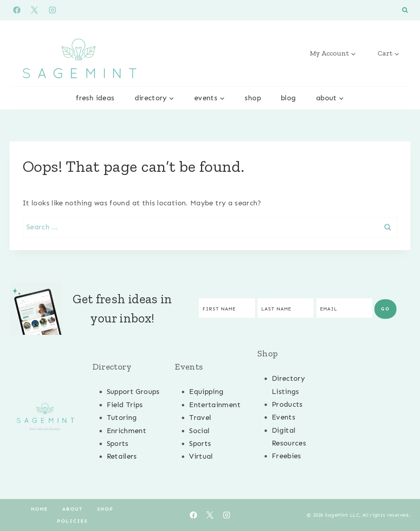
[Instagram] (52, 10)
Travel (200, 418)
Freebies (287, 456)
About (73, 509)
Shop (253, 98)
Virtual (201, 456)
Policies (73, 521)
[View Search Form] (405, 10)
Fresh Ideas (95, 98)
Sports (118, 443)
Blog (288, 98)
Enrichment (127, 431)
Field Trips (125, 405)
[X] (34, 10)
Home (40, 509)
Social (199, 431)
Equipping (206, 392)
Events (284, 417)
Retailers (122, 456)
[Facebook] (17, 10)
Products (287, 404)
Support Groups (133, 392)
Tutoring (122, 418)
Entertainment (215, 405)
